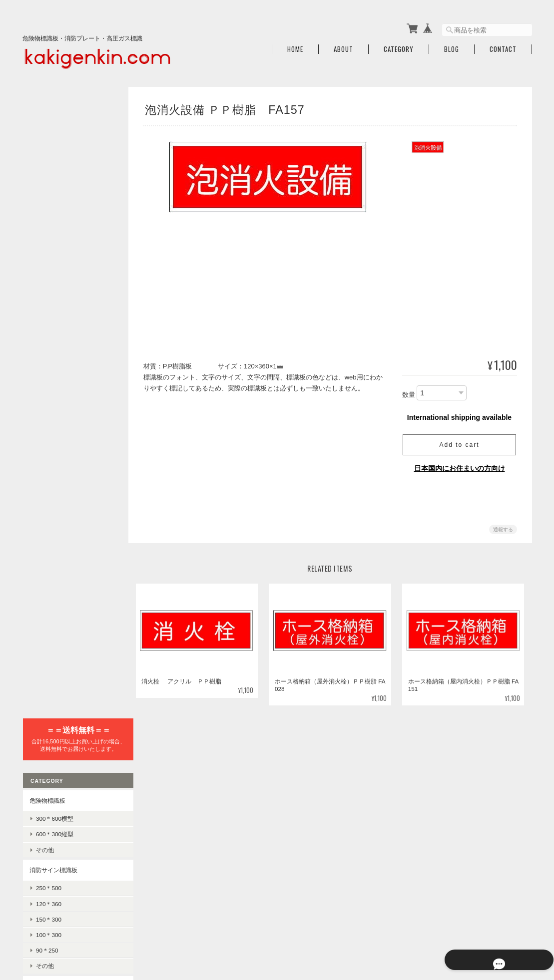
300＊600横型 (54, 191)
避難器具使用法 (56, 377)
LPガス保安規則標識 (63, 486)
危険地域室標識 (50, 521)
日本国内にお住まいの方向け (460, 465)
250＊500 (48, 261)
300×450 (47, 539)
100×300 (47, 571)
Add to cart (459, 441)
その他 (44, 223)
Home (295, 46)
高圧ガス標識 (47, 452)
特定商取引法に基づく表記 (65, 806)
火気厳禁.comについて (349, 929)
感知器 (44, 733)
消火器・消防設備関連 (59, 699)
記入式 (44, 609)
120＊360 (48, 277)
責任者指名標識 (50, 591)
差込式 (44, 624)
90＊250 (47, 323)
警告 (41, 678)
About (343, 46)
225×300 (47, 555)
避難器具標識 (47, 359)
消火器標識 (44, 429)
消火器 (44, 717)
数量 (409, 392)
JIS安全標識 (45, 645)
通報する (503, 526)
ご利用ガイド (47, 783)
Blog (452, 46)
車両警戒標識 (53, 470)
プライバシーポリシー (422, 929)
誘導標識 (47, 409)
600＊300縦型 (54, 207)
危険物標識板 (47, 173)
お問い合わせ (47, 829)
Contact (503, 46)
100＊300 (48, 308)
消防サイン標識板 (53, 243)
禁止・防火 (50, 663)
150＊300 (48, 292)
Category (399, 46)
